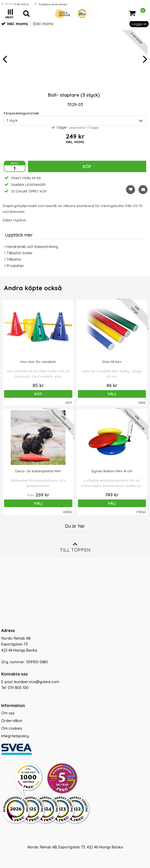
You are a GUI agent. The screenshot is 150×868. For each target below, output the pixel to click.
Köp (87, 167)
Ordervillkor (12, 721)
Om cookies (12, 728)
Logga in (139, 24)
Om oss (8, 713)
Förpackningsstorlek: (22, 113)
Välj (112, 394)
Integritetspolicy (15, 736)
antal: (15, 163)
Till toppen (75, 547)
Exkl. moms (43, 24)
